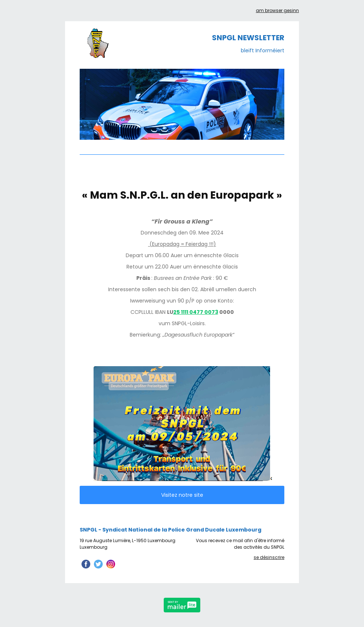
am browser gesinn (277, 10)
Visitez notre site (182, 495)
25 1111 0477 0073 (196, 312)
